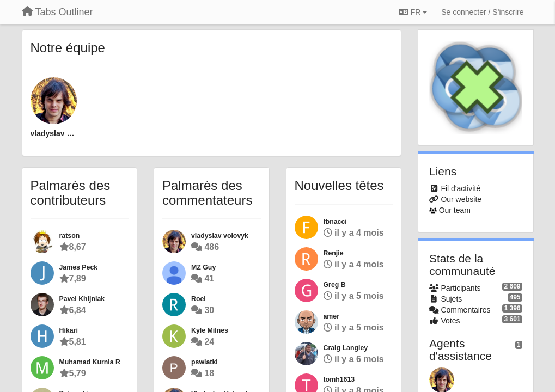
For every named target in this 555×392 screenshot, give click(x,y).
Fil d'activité (461, 188)
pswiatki (205, 362)
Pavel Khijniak (82, 299)
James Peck (79, 267)
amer (332, 316)
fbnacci (335, 222)
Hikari (69, 330)
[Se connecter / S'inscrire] (482, 12)
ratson (70, 236)
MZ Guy (203, 267)
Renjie (334, 253)
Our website (461, 199)
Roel (199, 299)
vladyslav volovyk (54, 133)
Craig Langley (346, 348)
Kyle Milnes (210, 330)
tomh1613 (339, 379)
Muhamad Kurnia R (90, 362)
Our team (455, 210)
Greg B (335, 285)
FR (413, 12)
